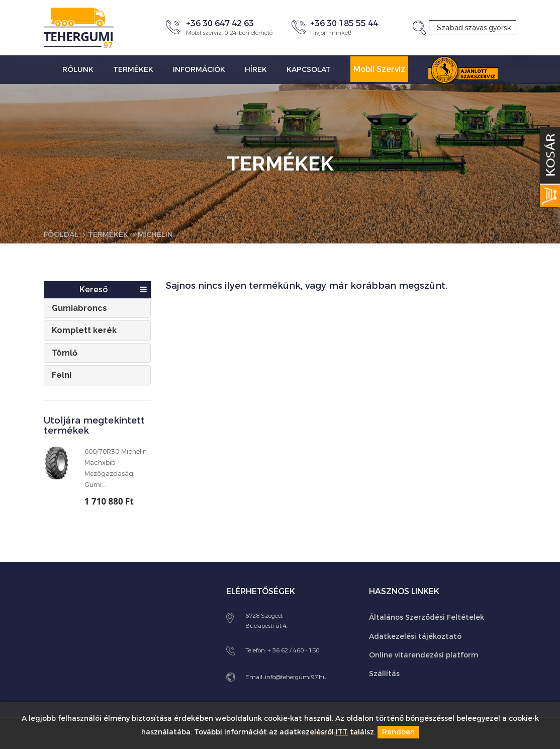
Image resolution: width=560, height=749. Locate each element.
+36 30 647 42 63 (220, 23)
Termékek (133, 70)
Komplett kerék (84, 330)
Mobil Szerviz (379, 69)
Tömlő (65, 353)
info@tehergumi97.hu (296, 677)
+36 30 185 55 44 (344, 23)
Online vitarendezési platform (424, 655)
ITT (342, 732)
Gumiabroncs (79, 308)
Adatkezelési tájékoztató (415, 637)
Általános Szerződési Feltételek (427, 617)
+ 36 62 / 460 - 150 (293, 650)
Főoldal (61, 235)
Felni (62, 375)
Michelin (155, 235)
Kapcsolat (309, 70)
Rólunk (78, 70)
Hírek (256, 70)
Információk (199, 70)
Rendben (398, 732)
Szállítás (384, 674)
